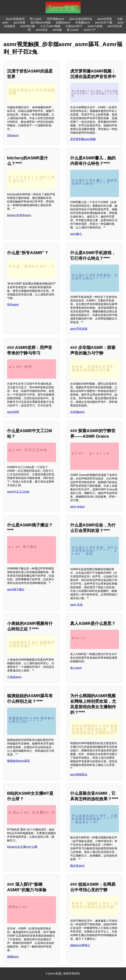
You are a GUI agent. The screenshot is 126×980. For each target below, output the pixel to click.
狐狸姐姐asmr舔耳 (19, 761)
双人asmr (73, 30)
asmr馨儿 (76, 234)
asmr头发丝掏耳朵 (81, 19)
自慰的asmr (63, 23)
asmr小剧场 (95, 26)
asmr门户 (90, 30)
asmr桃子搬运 (16, 589)
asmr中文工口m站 (18, 492)
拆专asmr (13, 304)
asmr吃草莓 (105, 19)
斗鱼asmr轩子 (74, 26)
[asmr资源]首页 (15, 19)
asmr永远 (42, 30)
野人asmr (36, 19)
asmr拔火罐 (28, 26)
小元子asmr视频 (50, 26)
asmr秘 (57, 30)
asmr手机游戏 (79, 329)
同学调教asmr (56, 19)
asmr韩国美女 (79, 774)
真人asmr (76, 668)
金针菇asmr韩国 (41, 23)
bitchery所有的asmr (19, 215)
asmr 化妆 (76, 605)
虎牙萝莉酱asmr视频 (83, 139)
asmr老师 (13, 412)
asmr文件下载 (104, 23)
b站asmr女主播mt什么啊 (22, 847)
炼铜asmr (13, 957)
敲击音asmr (77, 866)
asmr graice (77, 506)
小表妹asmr (14, 677)
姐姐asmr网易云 (80, 945)
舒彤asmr (13, 135)
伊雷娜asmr (83, 23)
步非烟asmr (77, 412)
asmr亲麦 (20, 23)
